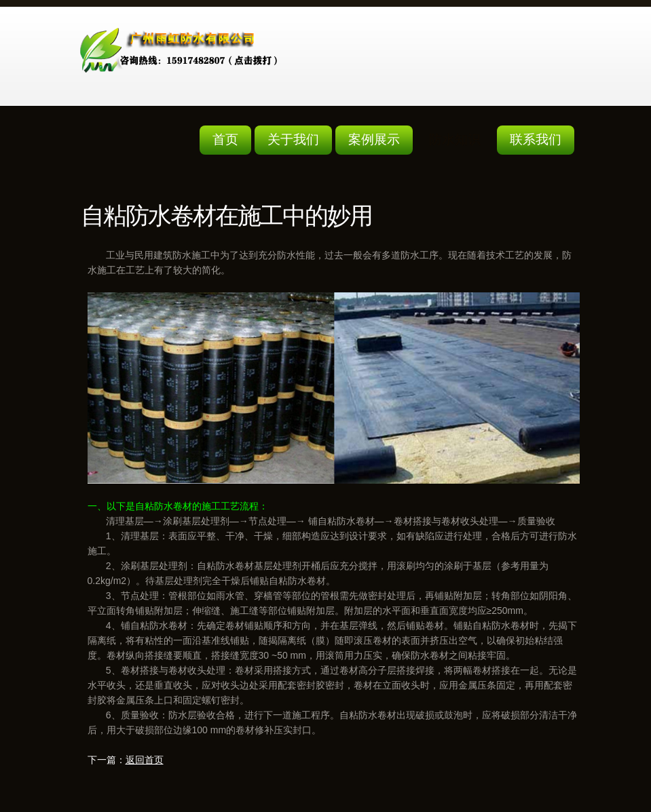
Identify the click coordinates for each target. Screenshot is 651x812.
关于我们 (293, 139)
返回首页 (145, 760)
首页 (225, 139)
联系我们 (536, 139)
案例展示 (374, 139)
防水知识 (455, 139)
